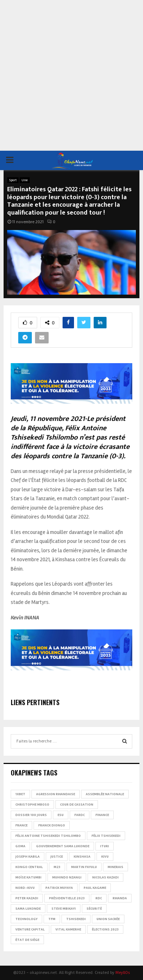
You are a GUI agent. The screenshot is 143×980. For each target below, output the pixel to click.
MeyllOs (123, 973)
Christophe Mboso (32, 805)
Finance (102, 815)
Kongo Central (29, 867)
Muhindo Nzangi (67, 877)
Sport (13, 180)
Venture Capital (30, 929)
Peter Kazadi (27, 898)
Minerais (115, 867)
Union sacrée (108, 919)
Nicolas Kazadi (105, 877)
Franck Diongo (52, 825)
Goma (20, 846)
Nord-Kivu (25, 888)
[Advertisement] (71, 75)
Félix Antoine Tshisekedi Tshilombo (48, 836)
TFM (52, 919)
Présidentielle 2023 (67, 898)
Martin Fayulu (84, 867)
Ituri (105, 846)
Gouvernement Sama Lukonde (63, 846)
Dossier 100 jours (31, 815)
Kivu (105, 857)
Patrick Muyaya (59, 888)
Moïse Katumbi (28, 877)
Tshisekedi (76, 919)
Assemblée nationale (105, 794)
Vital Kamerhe (68, 929)
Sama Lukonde (28, 909)
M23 (57, 867)
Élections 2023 (105, 929)
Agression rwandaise (56, 794)
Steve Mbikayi (64, 909)
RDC (99, 898)
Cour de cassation (77, 805)
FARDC (80, 815)
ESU (61, 815)
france (21, 825)
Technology (26, 919)
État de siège (27, 940)
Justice (57, 857)
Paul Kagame (95, 888)
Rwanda (120, 898)
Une (25, 180)
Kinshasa (82, 857)
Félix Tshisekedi (106, 836)
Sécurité (94, 909)
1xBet (20, 794)
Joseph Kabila (28, 857)
